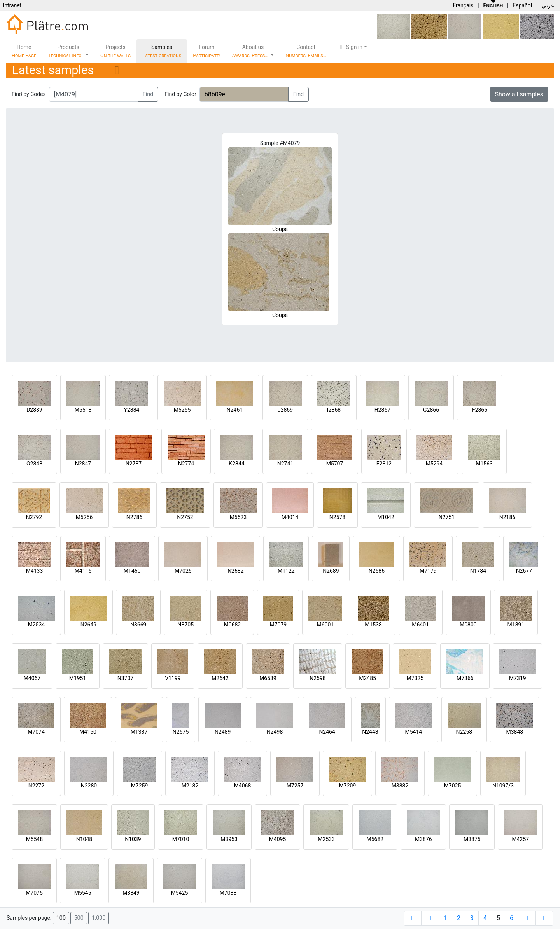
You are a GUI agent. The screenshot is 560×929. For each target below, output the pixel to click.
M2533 (326, 839)
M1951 (78, 678)
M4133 (35, 571)
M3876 (423, 839)
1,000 (99, 918)
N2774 (186, 464)
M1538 (373, 625)
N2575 (181, 732)
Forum (207, 51)
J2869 (285, 410)
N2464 (327, 732)
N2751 (447, 517)
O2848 (34, 464)
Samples (162, 51)
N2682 (235, 571)
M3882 (400, 786)
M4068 (243, 786)
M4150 (88, 732)
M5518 (83, 410)
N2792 (34, 517)
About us (251, 51)
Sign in (350, 47)
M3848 (514, 732)
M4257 (520, 839)
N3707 (125, 678)
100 (61, 918)
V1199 (173, 678)
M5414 (413, 732)
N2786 (134, 517)
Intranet (12, 5)
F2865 (480, 410)
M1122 (286, 571)
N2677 (524, 571)
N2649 (88, 625)
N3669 (138, 625)
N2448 (370, 732)
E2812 (384, 464)
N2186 (507, 517)
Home (24, 51)
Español (522, 5)
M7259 (140, 786)
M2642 (220, 678)
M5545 (83, 893)
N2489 (223, 732)
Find (148, 94)
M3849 (131, 893)
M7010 (181, 839)
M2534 (37, 625)
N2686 (377, 571)
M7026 (183, 571)
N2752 (185, 517)
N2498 (275, 732)
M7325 (415, 678)
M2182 (190, 786)
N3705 (186, 625)
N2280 (89, 786)
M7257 (295, 786)
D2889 (34, 410)
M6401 (420, 625)
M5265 (182, 410)
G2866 (431, 410)
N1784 (478, 571)
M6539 (268, 678)
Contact (306, 51)
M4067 (32, 678)
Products (66, 51)
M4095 (278, 839)
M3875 (472, 839)
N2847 (83, 464)
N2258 (464, 732)
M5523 (238, 517)
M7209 (348, 786)
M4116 (83, 571)
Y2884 (132, 410)
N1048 (84, 839)
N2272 (36, 786)
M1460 (132, 571)
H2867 (382, 410)
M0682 (232, 625)
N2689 (331, 571)
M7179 (428, 571)
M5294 (434, 464)
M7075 (34, 893)
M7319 (518, 678)
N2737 (134, 464)
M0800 (468, 625)
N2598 (318, 678)
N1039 (133, 839)
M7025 (453, 786)
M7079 (278, 625)
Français (463, 5)
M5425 (180, 893)
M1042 (386, 517)
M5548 (35, 839)
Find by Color (180, 94)
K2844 (236, 464)
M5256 (84, 517)
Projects (115, 51)
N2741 (285, 464)
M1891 (516, 625)
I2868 (334, 410)
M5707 (335, 464)
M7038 (228, 893)
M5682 (375, 839)
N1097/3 (503, 786)
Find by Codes (29, 94)
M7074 (36, 732)
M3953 (229, 839)
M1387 (139, 732)
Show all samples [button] (519, 94)
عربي (548, 5)
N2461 (235, 410)
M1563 (484, 464)
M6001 (325, 625)
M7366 (465, 678)
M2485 (367, 678)
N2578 (337, 517)
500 (79, 918)
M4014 (290, 517)
